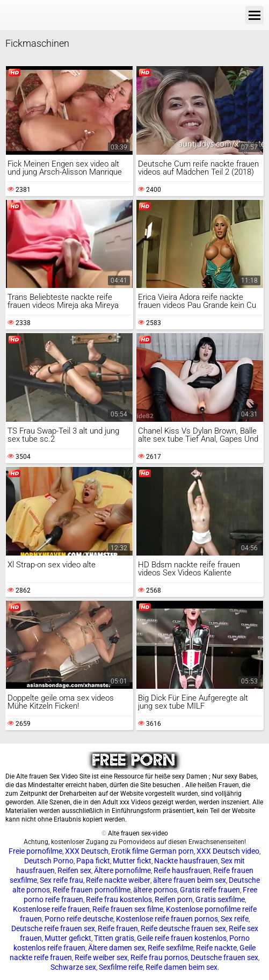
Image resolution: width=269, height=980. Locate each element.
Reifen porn (174, 899)
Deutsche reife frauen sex (53, 928)
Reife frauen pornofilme (92, 890)
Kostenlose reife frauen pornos (167, 919)
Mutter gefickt (68, 938)
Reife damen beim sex (181, 967)
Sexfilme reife (121, 967)
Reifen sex (74, 870)
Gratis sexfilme (220, 899)
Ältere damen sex (117, 948)
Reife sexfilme (170, 948)
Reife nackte (216, 948)
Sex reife (235, 919)
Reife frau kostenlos (119, 899)
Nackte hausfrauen (186, 861)
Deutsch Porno (49, 861)
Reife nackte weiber (118, 880)
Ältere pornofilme (122, 870)
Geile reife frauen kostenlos (182, 938)
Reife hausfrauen (182, 870)
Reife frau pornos (159, 957)
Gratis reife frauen (210, 890)
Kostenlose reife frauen (51, 909)
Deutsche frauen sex (224, 957)
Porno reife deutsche (79, 919)
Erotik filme (130, 851)
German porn (172, 851)
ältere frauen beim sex (190, 880)
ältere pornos (155, 890)
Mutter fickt (132, 861)
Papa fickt (93, 861)
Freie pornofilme (35, 851)
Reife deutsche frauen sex (183, 928)
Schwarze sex (73, 967)
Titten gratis (114, 938)
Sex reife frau (61, 880)
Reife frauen (118, 928)
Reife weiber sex (101, 957)
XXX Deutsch (87, 851)
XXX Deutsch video (228, 851)
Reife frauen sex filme (128, 909)
